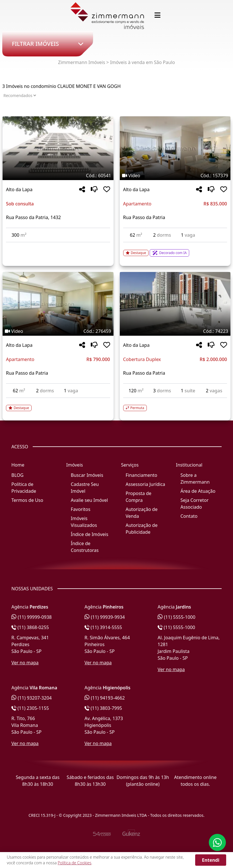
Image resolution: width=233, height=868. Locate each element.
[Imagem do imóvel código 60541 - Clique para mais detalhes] (58, 148)
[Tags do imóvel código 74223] (175, 331)
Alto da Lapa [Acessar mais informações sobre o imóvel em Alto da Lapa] (19, 189)
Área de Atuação (198, 491)
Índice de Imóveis (90, 534)
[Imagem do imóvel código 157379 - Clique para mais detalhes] (175, 148)
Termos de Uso (27, 500)
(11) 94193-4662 (105, 698)
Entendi (211, 860)
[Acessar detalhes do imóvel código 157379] (175, 250)
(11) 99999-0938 (32, 617)
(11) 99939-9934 (105, 617)
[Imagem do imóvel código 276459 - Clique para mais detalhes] (58, 304)
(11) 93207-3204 (32, 698)
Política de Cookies (75, 863)
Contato (189, 516)
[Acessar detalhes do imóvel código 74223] (175, 405)
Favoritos (81, 509)
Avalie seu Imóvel (89, 500)
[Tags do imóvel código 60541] (58, 176)
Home (18, 465)
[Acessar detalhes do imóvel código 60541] (58, 246)
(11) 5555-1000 (177, 617)
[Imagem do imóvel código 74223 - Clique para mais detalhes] (175, 304)
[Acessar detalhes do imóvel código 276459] (58, 405)
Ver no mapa (25, 663)
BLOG (17, 475)
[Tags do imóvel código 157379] (175, 176)
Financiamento (142, 475)
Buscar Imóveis (87, 475)
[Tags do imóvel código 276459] (58, 331)
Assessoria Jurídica (146, 484)
